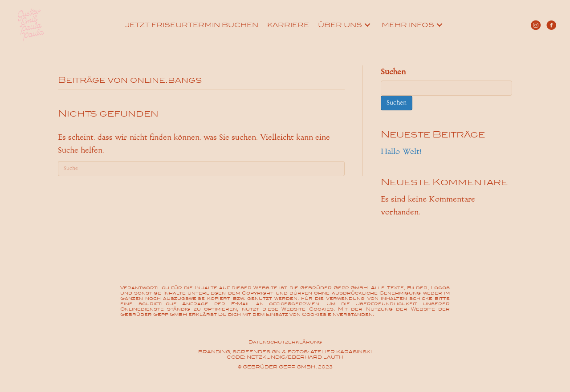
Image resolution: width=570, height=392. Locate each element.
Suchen (393, 72)
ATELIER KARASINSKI (341, 352)
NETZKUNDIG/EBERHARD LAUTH (295, 357)
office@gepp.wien (294, 304)
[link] (192, 25)
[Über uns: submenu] (367, 25)
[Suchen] (201, 169)
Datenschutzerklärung (285, 342)
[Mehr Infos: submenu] (440, 25)
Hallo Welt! (401, 152)
